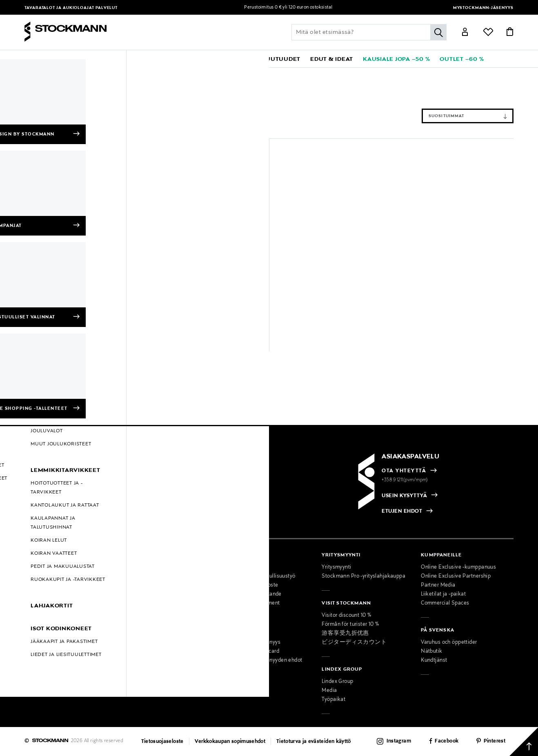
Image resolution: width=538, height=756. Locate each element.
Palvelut (107, 8)
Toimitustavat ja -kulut (52, 576)
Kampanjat (38, 621)
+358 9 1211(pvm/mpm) (405, 480)
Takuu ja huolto (43, 594)
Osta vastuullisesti (245, 567)
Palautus (35, 585)
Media (329, 691)
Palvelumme (139, 616)
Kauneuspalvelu (143, 643)
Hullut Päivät (40, 630)
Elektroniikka (112, 74)
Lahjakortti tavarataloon (152, 669)
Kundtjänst (434, 660)
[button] (56, 59)
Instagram (399, 741)
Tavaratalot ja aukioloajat (60, 8)
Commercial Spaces (445, 603)
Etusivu (34, 74)
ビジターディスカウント (354, 643)
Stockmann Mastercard (251, 651)
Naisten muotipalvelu (150, 625)
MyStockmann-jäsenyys (483, 8)
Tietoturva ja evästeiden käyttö (314, 742)
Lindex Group (337, 682)
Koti (85, 74)
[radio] (66, 496)
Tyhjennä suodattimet (93, 93)
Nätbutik (431, 651)
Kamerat (145, 74)
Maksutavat (39, 567)
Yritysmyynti (336, 567)
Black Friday (39, 639)
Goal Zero (61, 74)
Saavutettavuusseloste (251, 585)
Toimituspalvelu (143, 660)
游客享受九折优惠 (345, 634)
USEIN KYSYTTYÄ (404, 496)
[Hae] (438, 32)
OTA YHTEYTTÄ (404, 471)
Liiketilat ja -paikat (443, 594)
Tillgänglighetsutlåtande (252, 594)
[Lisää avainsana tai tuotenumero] (369, 32)
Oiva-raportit (40, 648)
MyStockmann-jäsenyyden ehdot (263, 660)
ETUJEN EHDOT (402, 511)
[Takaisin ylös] (524, 742)
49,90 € (166, 327)
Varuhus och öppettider (449, 643)
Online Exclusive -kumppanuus (458, 567)
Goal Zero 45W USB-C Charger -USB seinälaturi (199, 313)
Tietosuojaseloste (162, 742)
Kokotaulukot (41, 603)
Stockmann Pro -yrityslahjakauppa (363, 576)
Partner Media (438, 585)
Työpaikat (333, 700)
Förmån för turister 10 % (350, 625)
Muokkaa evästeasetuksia (57, 657)
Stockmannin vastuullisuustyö (259, 576)
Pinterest (495, 741)
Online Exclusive (45, 612)
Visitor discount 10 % (346, 616)
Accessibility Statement (251, 603)
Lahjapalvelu (139, 651)
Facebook (447, 741)
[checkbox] (147, 499)
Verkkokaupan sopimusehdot (230, 742)
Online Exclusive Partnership (456, 576)
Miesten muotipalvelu (150, 634)
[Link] (465, 33)
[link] (238, 59)
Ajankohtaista (141, 576)
